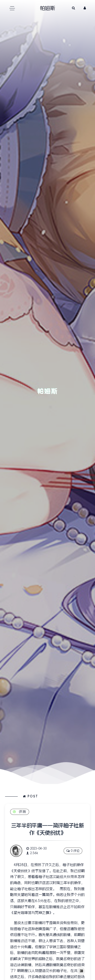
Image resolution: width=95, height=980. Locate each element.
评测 (20, 812)
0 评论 (73, 851)
